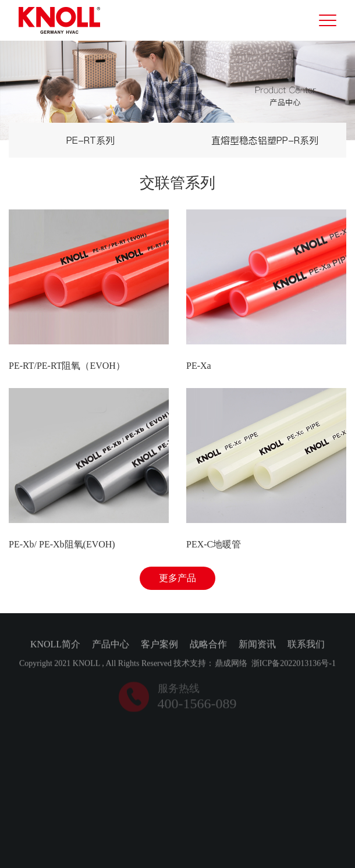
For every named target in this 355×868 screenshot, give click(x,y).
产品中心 (111, 645)
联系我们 (306, 645)
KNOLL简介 (55, 645)
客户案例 (159, 645)
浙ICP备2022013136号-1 (294, 664)
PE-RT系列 (90, 140)
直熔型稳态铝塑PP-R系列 (265, 140)
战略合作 (208, 645)
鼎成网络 (231, 664)
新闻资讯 (257, 645)
